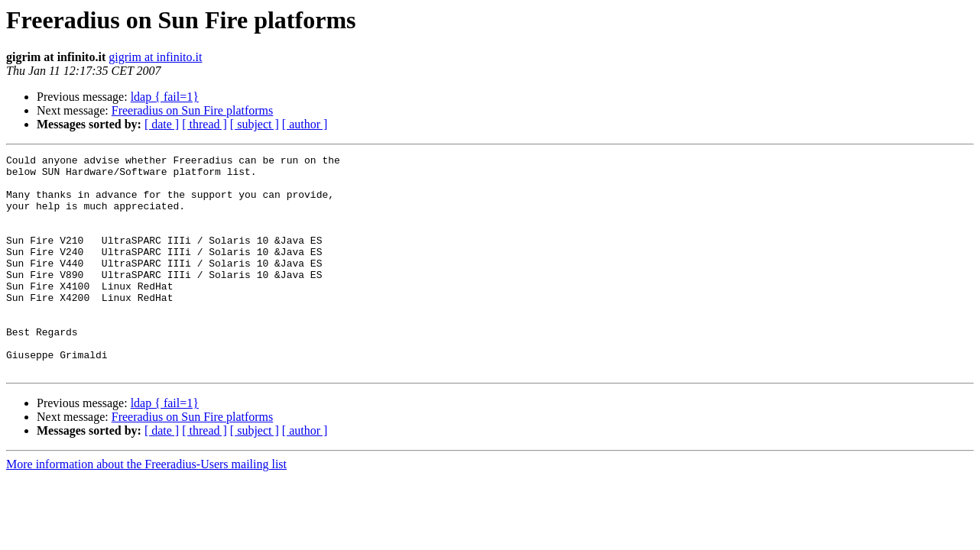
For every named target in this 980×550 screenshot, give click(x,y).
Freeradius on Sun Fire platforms (193, 110)
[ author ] (305, 124)
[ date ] (162, 124)
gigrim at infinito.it (155, 57)
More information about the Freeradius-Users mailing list (146, 508)
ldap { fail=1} (165, 97)
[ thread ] (204, 124)
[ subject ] (255, 124)
